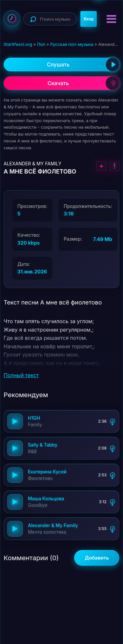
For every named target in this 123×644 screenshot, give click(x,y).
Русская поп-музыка (72, 44)
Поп (41, 44)
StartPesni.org (18, 44)
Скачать (83, 83)
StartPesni (12, 18)
